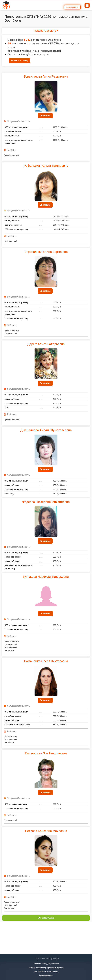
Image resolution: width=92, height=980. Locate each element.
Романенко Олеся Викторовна (46, 661)
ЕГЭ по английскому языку (17, 725)
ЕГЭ (6, 408)
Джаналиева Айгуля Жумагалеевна (46, 430)
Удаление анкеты (46, 976)
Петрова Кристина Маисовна (46, 831)
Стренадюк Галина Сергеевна (46, 252)
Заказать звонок (72, 7)
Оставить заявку (20, 60)
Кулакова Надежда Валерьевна (46, 577)
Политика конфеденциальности (46, 964)
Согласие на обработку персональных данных (46, 968)
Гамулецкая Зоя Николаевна (46, 753)
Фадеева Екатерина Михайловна (46, 502)
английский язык (13, 131)
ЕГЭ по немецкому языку (16, 229)
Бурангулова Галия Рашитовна (46, 76)
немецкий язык (12, 136)
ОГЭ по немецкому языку (16, 127)
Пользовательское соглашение (46, 972)
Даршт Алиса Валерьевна (46, 344)
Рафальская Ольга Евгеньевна (46, 166)
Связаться (45, 116)
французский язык (13, 225)
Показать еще (46, 918)
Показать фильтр (46, 31)
